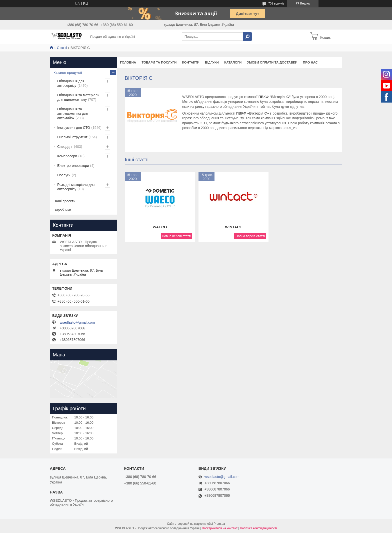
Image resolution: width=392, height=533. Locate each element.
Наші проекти (64, 201)
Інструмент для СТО (74, 128)
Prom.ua (219, 524)
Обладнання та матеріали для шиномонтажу (78, 97)
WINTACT (233, 227)
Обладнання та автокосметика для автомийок (73, 114)
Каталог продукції (68, 73)
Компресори (67, 156)
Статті (62, 48)
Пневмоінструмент (72, 137)
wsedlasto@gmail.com (77, 322)
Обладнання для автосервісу (71, 83)
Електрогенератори (73, 166)
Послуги (64, 175)
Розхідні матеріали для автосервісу (76, 187)
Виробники (62, 210)
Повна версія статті (177, 236)
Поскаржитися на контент (220, 528)
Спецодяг (65, 147)
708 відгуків (276, 4)
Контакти (191, 62)
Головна (128, 62)
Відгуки (212, 62)
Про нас (310, 62)
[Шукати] (247, 37)
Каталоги (233, 62)
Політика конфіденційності (258, 528)
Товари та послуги (159, 62)
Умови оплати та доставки (272, 62)
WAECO (160, 227)
